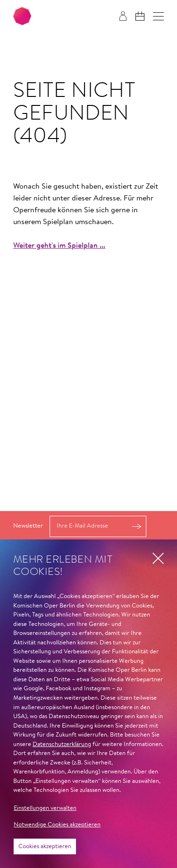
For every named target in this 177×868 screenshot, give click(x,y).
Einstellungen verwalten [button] (45, 808)
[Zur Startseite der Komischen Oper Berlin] (22, 16)
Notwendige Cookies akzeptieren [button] (57, 825)
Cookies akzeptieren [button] (45, 846)
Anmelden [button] (136, 526)
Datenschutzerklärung (62, 744)
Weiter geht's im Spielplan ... (59, 246)
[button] (158, 16)
